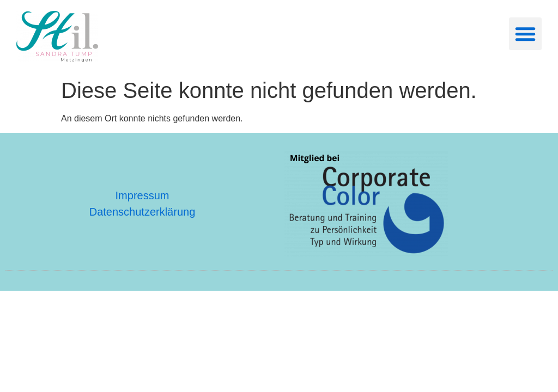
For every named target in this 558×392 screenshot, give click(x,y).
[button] (525, 34)
